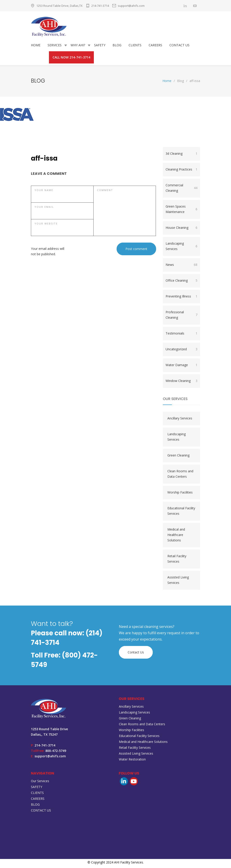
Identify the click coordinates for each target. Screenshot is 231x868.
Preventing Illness (181, 296)
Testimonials (181, 333)
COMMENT (105, 190)
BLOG (117, 45)
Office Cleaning (181, 281)
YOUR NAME (44, 190)
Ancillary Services (180, 418)
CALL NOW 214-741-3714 (71, 57)
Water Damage (181, 365)
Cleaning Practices (181, 169)
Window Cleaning (181, 381)
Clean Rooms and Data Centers (180, 474)
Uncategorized (181, 349)
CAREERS (155, 45)
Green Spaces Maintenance (181, 209)
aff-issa (44, 158)
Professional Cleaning (181, 315)
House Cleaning (181, 228)
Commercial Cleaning (181, 188)
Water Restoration (132, 759)
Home (167, 81)
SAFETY (100, 45)
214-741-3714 (100, 6)
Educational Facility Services (181, 511)
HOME (36, 45)
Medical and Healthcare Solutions (176, 535)
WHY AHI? (78, 45)
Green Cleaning (178, 455)
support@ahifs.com (131, 6)
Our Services (40, 781)
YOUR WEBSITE (46, 223)
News (181, 265)
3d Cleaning (181, 154)
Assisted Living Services (178, 580)
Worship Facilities (180, 492)
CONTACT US (179, 45)
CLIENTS (135, 45)
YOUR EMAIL (44, 207)
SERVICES (55, 45)
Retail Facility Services (177, 559)
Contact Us (136, 652)
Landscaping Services (181, 246)
